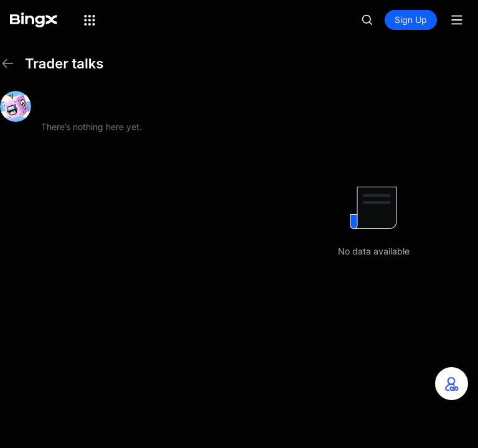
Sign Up (411, 20)
